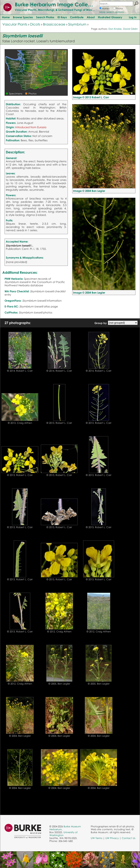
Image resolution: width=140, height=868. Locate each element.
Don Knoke (115, 29)
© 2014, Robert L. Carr (20, 371)
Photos (119, 8)
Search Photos (45, 17)
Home (6, 17)
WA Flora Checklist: (17, 291)
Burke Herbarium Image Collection (58, 4)
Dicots (35, 24)
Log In (133, 17)
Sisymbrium (77, 24)
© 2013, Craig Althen (20, 423)
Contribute (77, 17)
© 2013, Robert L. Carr (59, 423)
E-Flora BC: (12, 306)
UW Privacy (112, 838)
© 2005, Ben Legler (59, 684)
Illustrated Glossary (110, 17)
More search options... (113, 12)
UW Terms (97, 838)
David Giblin (130, 29)
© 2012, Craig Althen (59, 631)
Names (106, 8)
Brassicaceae (54, 24)
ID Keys (62, 17)
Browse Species (23, 17)
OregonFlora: (13, 301)
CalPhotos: (11, 312)
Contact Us (129, 838)
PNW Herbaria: (14, 279)
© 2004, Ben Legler (20, 736)
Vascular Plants (15, 24)
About (91, 17)
